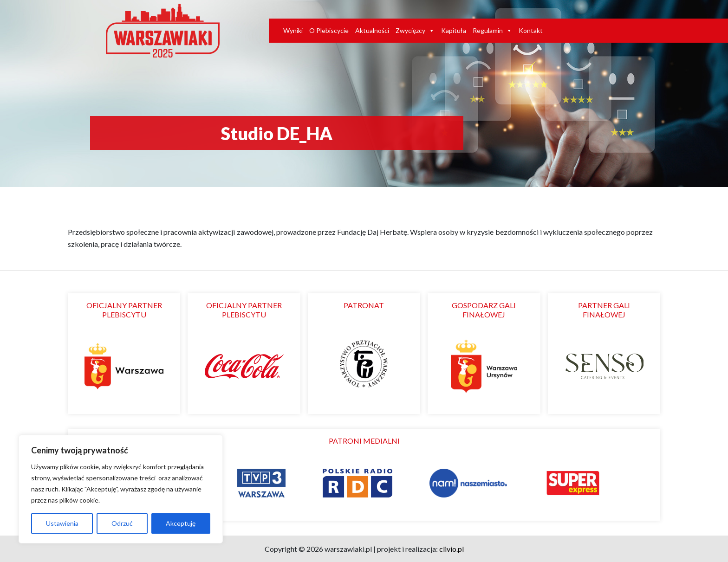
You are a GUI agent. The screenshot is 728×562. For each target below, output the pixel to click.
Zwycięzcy (415, 31)
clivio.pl (452, 549)
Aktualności (372, 30)
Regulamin (492, 31)
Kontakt (531, 30)
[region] (121, 489)
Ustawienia (62, 523)
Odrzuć (122, 523)
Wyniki (293, 30)
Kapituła (454, 30)
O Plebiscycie (329, 30)
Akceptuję (181, 523)
